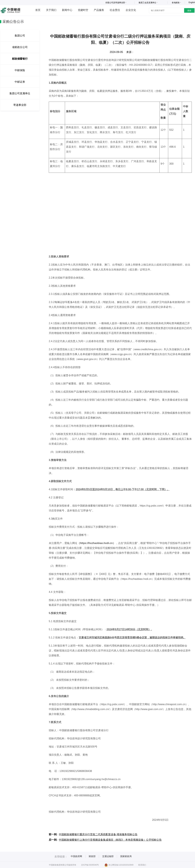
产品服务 (99, 10)
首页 (38, 10)
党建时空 (83, 10)
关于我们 (51, 10)
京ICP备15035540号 (90, 865)
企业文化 (131, 10)
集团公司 (20, 36)
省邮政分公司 (20, 47)
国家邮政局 (126, 856)
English (192, 2)
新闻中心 (67, 10)
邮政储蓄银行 (20, 59)
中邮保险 (20, 70)
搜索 (189, 11)
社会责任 (115, 10)
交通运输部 (108, 856)
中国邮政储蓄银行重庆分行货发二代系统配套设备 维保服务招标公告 (98, 834)
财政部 (92, 856)
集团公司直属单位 (20, 93)
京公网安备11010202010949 (119, 865)
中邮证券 (20, 82)
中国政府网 (76, 856)
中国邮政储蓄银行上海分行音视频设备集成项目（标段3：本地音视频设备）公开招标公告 (110, 840)
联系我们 (142, 865)
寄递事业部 (20, 105)
